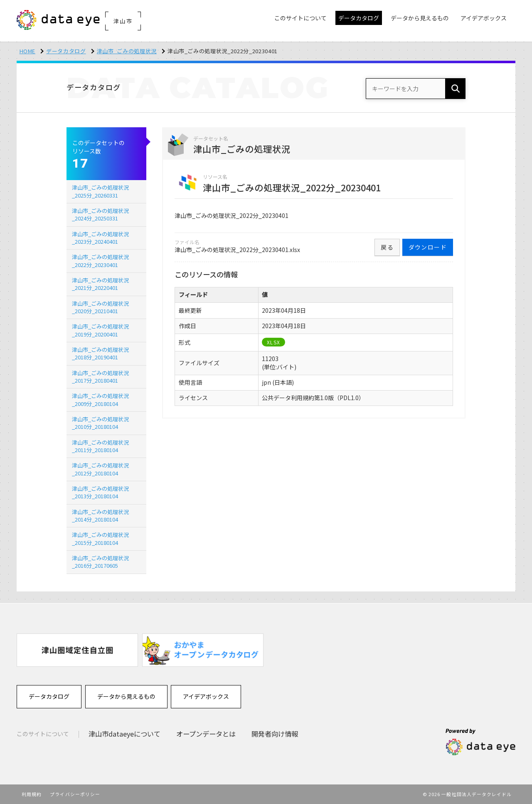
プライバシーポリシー (75, 794)
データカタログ (66, 51)
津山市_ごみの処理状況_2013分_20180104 (100, 492)
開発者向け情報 (275, 734)
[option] (77, 650)
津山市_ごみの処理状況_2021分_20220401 (100, 284)
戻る (387, 247)
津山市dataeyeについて (124, 734)
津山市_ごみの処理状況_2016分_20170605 (100, 562)
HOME (28, 51)
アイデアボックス (206, 696)
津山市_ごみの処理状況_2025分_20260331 (100, 191)
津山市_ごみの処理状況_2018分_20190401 (100, 353)
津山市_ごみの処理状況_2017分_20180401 (100, 377)
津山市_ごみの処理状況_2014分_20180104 (100, 516)
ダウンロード (428, 247)
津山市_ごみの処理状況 (127, 51)
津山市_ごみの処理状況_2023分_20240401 (100, 238)
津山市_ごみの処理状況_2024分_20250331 (100, 214)
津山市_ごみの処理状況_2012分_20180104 (100, 469)
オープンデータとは (206, 734)
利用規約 (32, 794)
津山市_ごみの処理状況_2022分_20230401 (100, 261)
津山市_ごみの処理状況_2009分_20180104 (100, 400)
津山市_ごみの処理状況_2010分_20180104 (100, 423)
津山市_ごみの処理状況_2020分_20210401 (100, 307)
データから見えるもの (126, 696)
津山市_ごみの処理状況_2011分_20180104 (100, 446)
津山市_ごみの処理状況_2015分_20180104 (100, 538)
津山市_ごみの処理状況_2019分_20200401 (100, 330)
